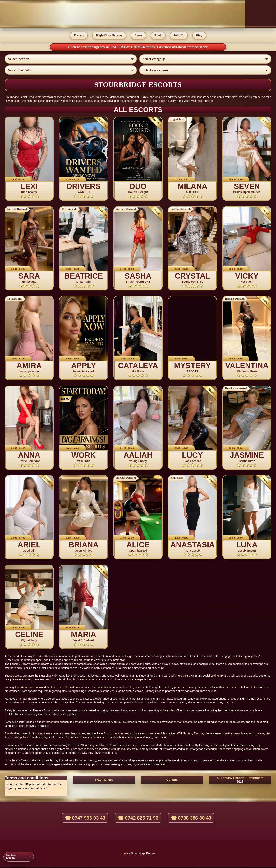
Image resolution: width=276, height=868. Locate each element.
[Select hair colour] (71, 70)
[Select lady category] (205, 59)
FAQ (98, 781)
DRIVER (139, 47)
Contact (172, 781)
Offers (108, 781)
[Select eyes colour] (205, 70)
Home (124, 855)
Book (158, 36)
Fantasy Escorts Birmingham (242, 779)
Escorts (79, 36)
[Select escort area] (71, 59)
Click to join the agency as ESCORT (97, 47)
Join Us (179, 36)
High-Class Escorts (109, 36)
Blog (199, 36)
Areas (138, 36)
